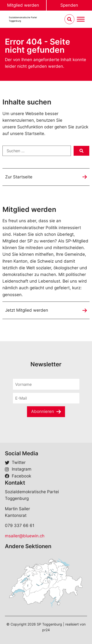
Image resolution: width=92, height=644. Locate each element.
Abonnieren (43, 411)
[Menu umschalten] (81, 19)
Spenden (69, 5)
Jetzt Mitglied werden (27, 310)
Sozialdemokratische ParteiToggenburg (23, 19)
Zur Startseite (19, 177)
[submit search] (81, 151)
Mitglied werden (23, 5)
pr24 (46, 630)
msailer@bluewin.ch (25, 536)
